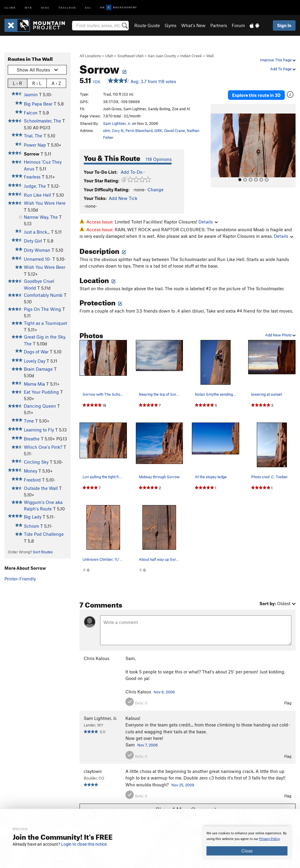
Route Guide (147, 25)
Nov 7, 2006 (148, 745)
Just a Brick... (37, 232)
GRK (158, 131)
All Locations (90, 56)
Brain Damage (38, 369)
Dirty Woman (37, 250)
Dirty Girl (33, 241)
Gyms (171, 25)
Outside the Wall (41, 488)
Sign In (284, 25)
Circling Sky (36, 462)
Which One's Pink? (43, 447)
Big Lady (33, 517)
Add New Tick (123, 198)
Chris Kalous (97, 658)
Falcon (31, 113)
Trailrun (67, 7)
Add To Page (283, 69)
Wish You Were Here (45, 203)
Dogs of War (36, 352)
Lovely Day (35, 361)
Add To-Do (132, 172)
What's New (193, 25)
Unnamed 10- (38, 259)
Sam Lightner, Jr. (117, 123)
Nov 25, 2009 (183, 785)
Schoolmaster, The (42, 121)
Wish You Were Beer (45, 267)
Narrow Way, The (41, 217)
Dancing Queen (40, 406)
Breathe (32, 439)
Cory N (118, 131)
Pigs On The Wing (42, 309)
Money (31, 471)
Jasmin (31, 94)
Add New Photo (280, 335)
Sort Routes (43, 552)
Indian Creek (191, 56)
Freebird (32, 480)
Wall (210, 56)
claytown (93, 771)
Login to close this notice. (84, 844)
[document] (247, 843)
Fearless (32, 177)
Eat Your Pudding (41, 392)
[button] (217, 145)
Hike (45, 7)
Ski (88, 7)
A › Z (56, 83)
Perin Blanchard (139, 131)
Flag (288, 703)
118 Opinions (159, 159)
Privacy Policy (269, 839)
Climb (10, 7)
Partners (219, 25)
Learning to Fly (39, 430)
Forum (238, 25)
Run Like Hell (37, 195)
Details (208, 222)
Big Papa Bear (38, 104)
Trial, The (33, 136)
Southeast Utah (130, 56)
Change (156, 190)
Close (247, 851)
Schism (31, 526)
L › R (17, 83)
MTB (28, 7)
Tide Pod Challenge (44, 534)
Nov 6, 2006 (164, 692)
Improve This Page (278, 60)
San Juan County (162, 56)
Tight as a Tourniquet (45, 323)
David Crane (175, 131)
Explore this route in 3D (256, 95)
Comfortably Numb (43, 295)
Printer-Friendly (20, 579)
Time (29, 421)
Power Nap (35, 145)
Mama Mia (34, 384)
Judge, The (35, 186)
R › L (37, 83)
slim (107, 131)
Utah (109, 56)
